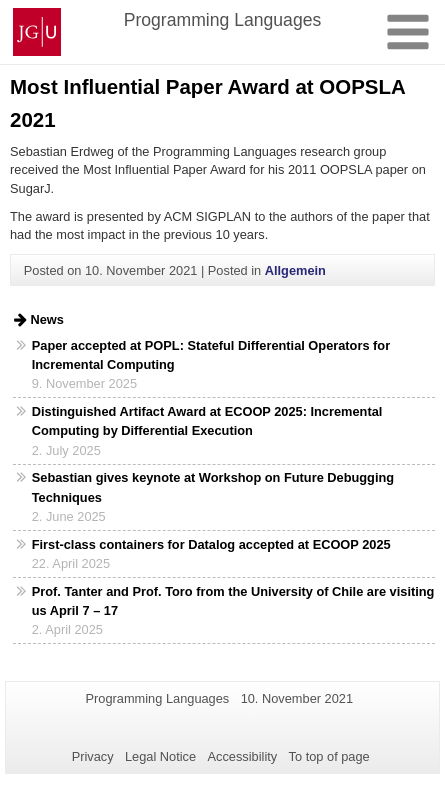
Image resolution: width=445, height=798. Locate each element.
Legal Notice (160, 756)
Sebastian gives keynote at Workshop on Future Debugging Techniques (213, 487)
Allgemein (295, 270)
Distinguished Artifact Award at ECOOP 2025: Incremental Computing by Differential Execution (207, 421)
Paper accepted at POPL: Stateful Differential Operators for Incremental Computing (211, 355)
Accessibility (243, 756)
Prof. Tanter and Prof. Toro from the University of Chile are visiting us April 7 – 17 (233, 601)
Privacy (93, 756)
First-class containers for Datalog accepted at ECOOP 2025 (211, 544)
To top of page (329, 756)
